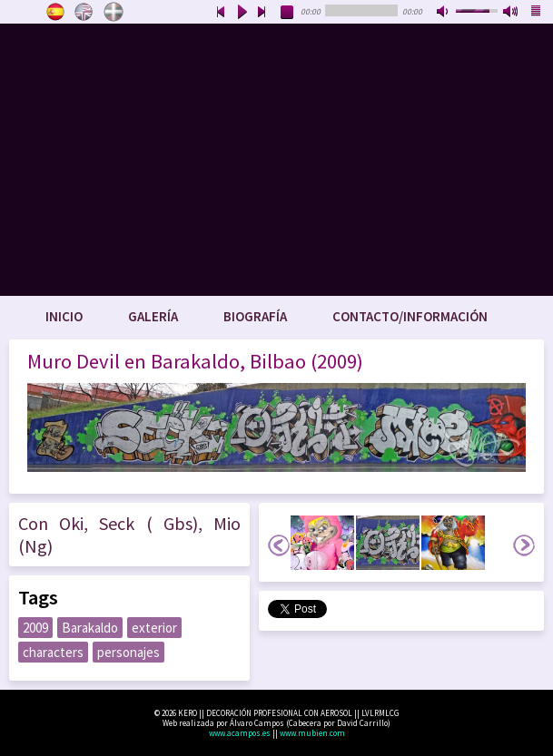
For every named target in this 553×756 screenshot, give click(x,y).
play (242, 13)
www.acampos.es (240, 733)
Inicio (64, 316)
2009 (35, 628)
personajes (128, 652)
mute (444, 13)
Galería (153, 316)
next (262, 13)
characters (53, 652)
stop (288, 13)
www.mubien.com (312, 733)
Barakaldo (90, 628)
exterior (154, 628)
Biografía (255, 316)
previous (221, 13)
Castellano (55, 12)
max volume (511, 13)
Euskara (114, 12)
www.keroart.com (276, 160)
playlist (537, 13)
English (84, 12)
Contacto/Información (410, 316)
